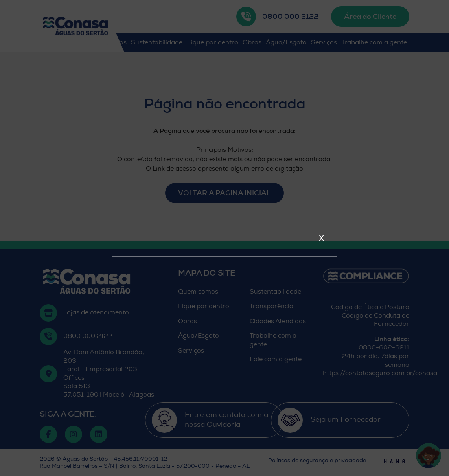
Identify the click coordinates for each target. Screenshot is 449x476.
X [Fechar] (321, 238)
